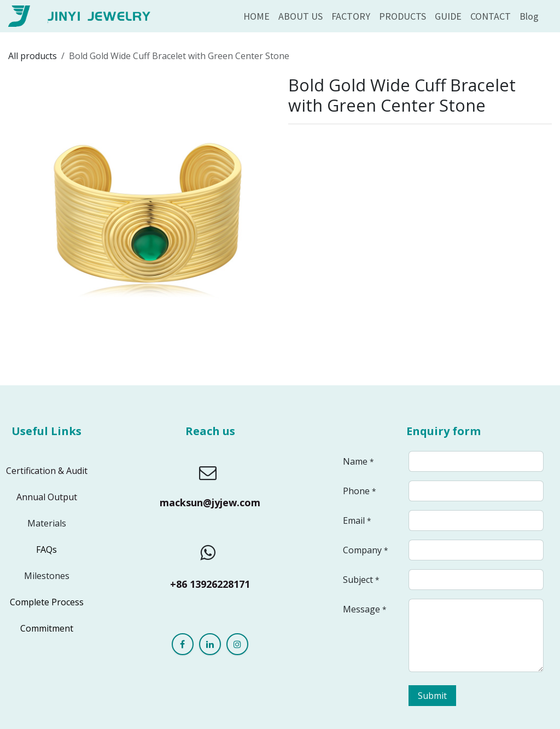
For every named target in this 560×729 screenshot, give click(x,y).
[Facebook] (183, 644)
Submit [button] (432, 696)
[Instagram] (237, 644)
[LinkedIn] (210, 644)
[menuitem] (256, 16)
